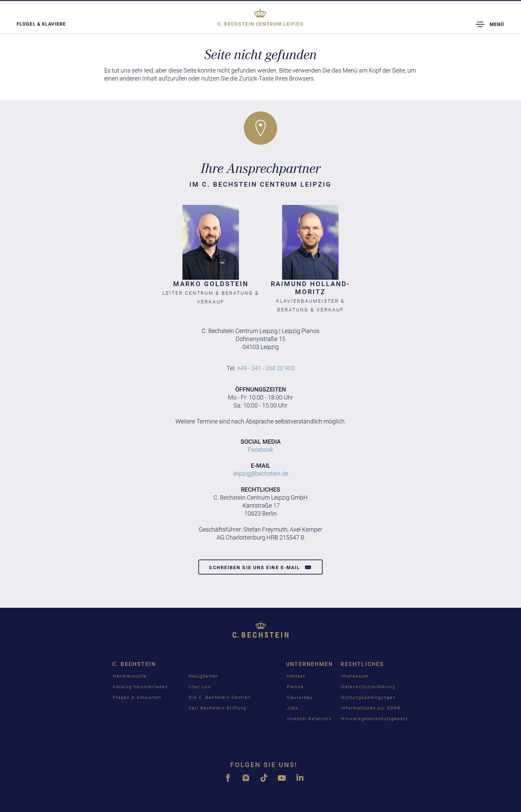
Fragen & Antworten (137, 697)
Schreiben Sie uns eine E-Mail (260, 567)
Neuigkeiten (203, 676)
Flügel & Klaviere (41, 24)
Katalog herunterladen (140, 687)
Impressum (355, 676)
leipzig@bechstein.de (261, 474)
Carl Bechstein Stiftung (218, 708)
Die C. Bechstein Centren (220, 697)
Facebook (261, 450)
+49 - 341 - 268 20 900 (266, 368)
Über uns (200, 687)
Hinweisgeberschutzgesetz (375, 719)
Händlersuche (130, 676)
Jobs (293, 708)
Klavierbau (300, 697)
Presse (295, 687)
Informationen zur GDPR (371, 708)
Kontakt (296, 676)
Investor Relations (309, 719)
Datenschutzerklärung (368, 687)
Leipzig (261, 24)
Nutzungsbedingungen (368, 697)
